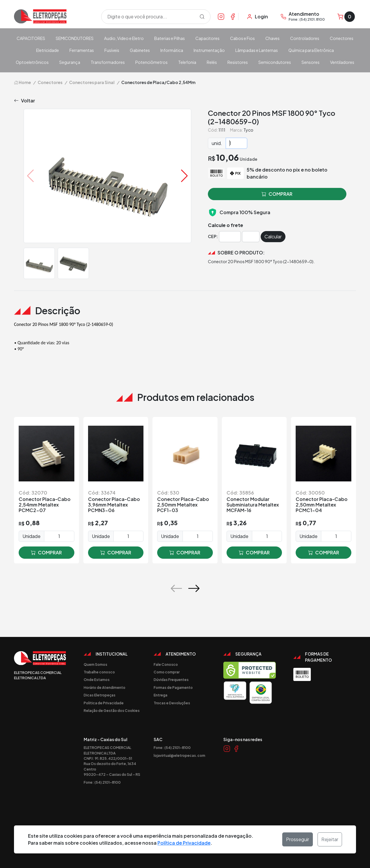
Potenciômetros (151, 62)
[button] (184, 176)
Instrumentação (209, 50)
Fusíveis (112, 50)
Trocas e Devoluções (172, 703)
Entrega (161, 695)
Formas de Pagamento (173, 687)
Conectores (342, 38)
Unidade (31, 536)
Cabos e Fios (242, 38)
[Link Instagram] (221, 16)
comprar (46, 553)
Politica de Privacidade (104, 703)
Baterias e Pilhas (170, 38)
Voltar (24, 101)
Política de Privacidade (184, 843)
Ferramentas (82, 50)
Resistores (238, 62)
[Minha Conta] (257, 17)
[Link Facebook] (233, 16)
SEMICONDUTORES (75, 38)
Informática (172, 50)
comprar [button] (277, 194)
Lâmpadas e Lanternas (257, 50)
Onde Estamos (97, 680)
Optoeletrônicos (32, 62)
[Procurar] (202, 17)
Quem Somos (95, 664)
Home (22, 82)
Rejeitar (330, 839)
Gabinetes (140, 50)
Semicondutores (275, 62)
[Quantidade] (236, 143)
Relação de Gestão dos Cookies (112, 710)
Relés (212, 62)
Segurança (70, 62)
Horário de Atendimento (105, 687)
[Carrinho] (346, 17)
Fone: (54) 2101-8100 (102, 782)
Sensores (311, 62)
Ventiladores (342, 62)
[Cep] (230, 237)
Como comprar (167, 672)
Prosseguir (298, 839)
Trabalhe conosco (99, 672)
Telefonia (187, 62)
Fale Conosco (166, 664)
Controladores (305, 38)
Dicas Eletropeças (100, 695)
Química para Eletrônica (311, 50)
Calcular (273, 236)
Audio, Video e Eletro (124, 38)
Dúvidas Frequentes (171, 680)
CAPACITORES (31, 38)
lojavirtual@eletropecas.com (179, 755)
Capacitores (207, 38)
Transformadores (108, 62)
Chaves (272, 38)
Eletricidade (48, 50)
